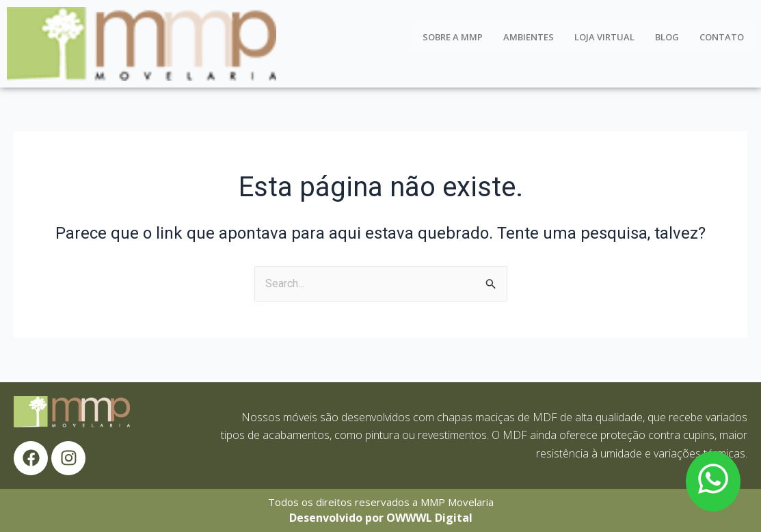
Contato (722, 37)
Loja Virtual (604, 37)
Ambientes (529, 37)
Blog (667, 37)
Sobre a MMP (453, 37)
